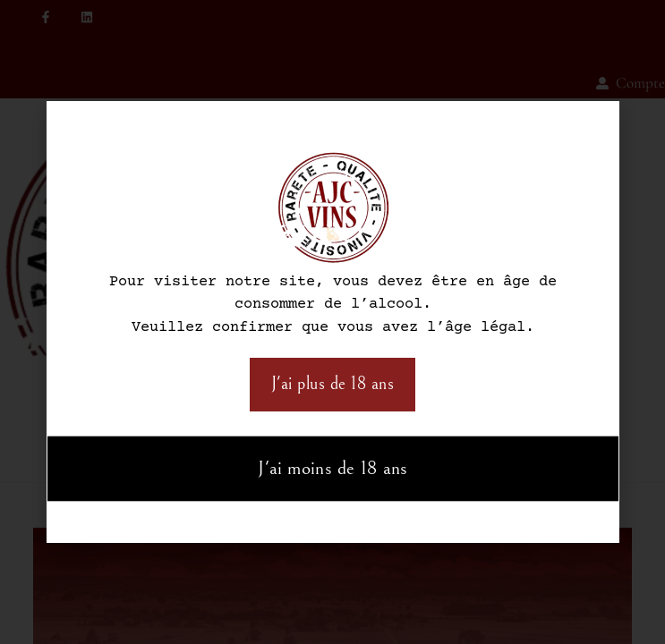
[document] (332, 322)
